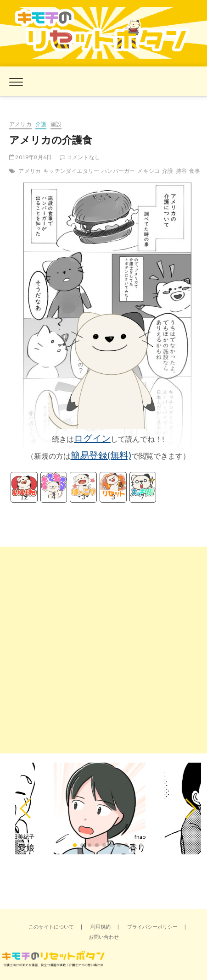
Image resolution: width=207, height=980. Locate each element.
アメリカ (20, 124)
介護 (41, 124)
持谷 (181, 171)
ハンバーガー (118, 171)
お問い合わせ (104, 937)
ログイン (92, 438)
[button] (26, 808)
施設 (56, 124)
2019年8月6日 (31, 157)
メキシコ (148, 171)
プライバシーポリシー (152, 927)
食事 (195, 171)
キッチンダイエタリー (71, 171)
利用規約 (101, 927)
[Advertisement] (103, 650)
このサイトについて (51, 927)
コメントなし (80, 157)
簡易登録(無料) (101, 455)
